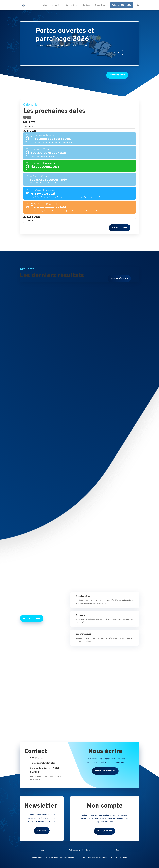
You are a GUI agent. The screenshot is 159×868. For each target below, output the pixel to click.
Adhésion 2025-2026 (32, 618)
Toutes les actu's (117, 75)
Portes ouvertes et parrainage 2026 (65, 35)
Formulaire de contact (105, 771)
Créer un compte (105, 831)
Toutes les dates (120, 228)
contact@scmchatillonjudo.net (43, 763)
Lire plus (117, 53)
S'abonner (42, 831)
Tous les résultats (119, 278)
